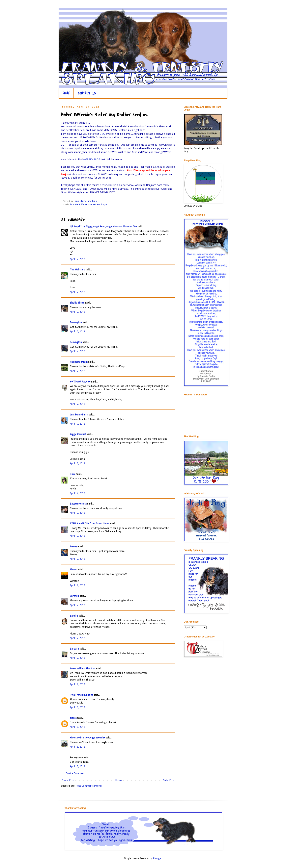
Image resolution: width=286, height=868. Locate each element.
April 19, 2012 (77, 766)
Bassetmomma (78, 504)
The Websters (77, 270)
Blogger (157, 858)
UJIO (103, 134)
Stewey (74, 547)
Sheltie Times (77, 303)
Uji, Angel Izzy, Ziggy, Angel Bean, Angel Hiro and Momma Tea (103, 227)
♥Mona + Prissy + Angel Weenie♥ (87, 738)
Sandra (74, 616)
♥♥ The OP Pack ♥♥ (80, 382)
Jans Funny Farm (79, 415)
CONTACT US (87, 93)
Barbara (74, 649)
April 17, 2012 (77, 259)
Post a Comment (75, 773)
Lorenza (74, 596)
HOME (66, 93)
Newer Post (68, 780)
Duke (73, 474)
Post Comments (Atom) (89, 786)
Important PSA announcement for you (89, 204)
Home (119, 780)
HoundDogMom (79, 362)
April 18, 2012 (77, 707)
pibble (73, 718)
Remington (76, 322)
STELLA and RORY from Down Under (90, 524)
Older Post (169, 780)
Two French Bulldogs (81, 695)
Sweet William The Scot (83, 669)
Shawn (74, 570)
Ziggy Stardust (78, 434)
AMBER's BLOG (92, 159)
